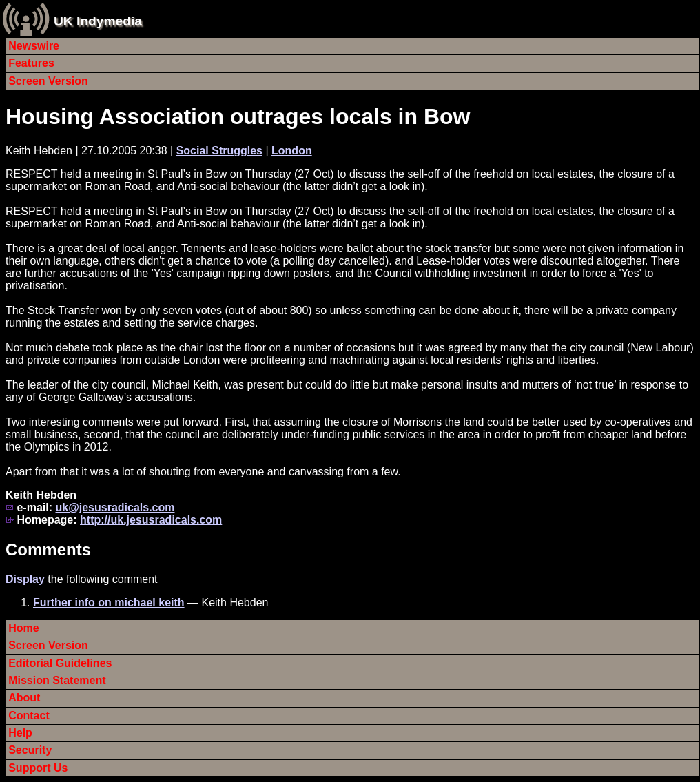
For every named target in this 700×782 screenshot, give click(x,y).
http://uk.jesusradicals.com (151, 520)
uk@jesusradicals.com (115, 507)
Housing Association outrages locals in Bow (238, 116)
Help (20, 733)
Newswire (34, 46)
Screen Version (48, 81)
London (292, 151)
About (24, 698)
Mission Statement (57, 680)
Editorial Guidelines (60, 663)
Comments (48, 549)
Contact (29, 716)
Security (30, 750)
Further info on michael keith (109, 603)
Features (31, 63)
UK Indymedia (98, 21)
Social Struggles (219, 151)
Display (25, 579)
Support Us (38, 768)
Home (23, 628)
